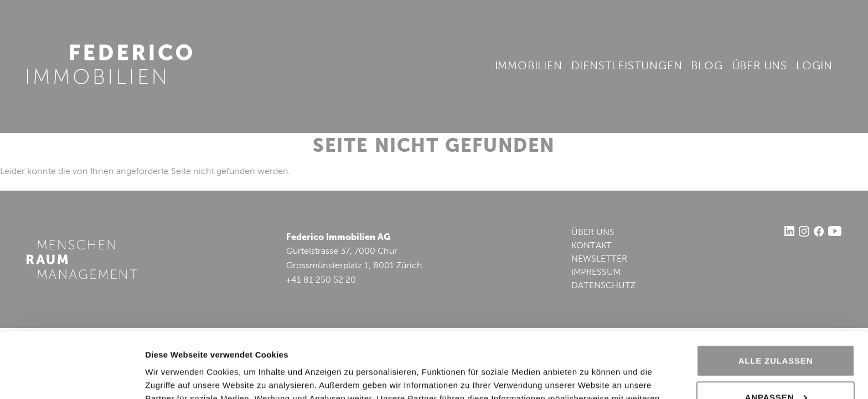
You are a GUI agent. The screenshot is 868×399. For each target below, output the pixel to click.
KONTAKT (591, 246)
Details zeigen (173, 377)
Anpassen (776, 332)
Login (814, 66)
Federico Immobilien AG (110, 64)
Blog (707, 66)
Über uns (759, 66)
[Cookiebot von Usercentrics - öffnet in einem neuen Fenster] (72, 377)
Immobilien (529, 66)
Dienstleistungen (627, 66)
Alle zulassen (776, 296)
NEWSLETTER (599, 259)
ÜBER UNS (593, 233)
